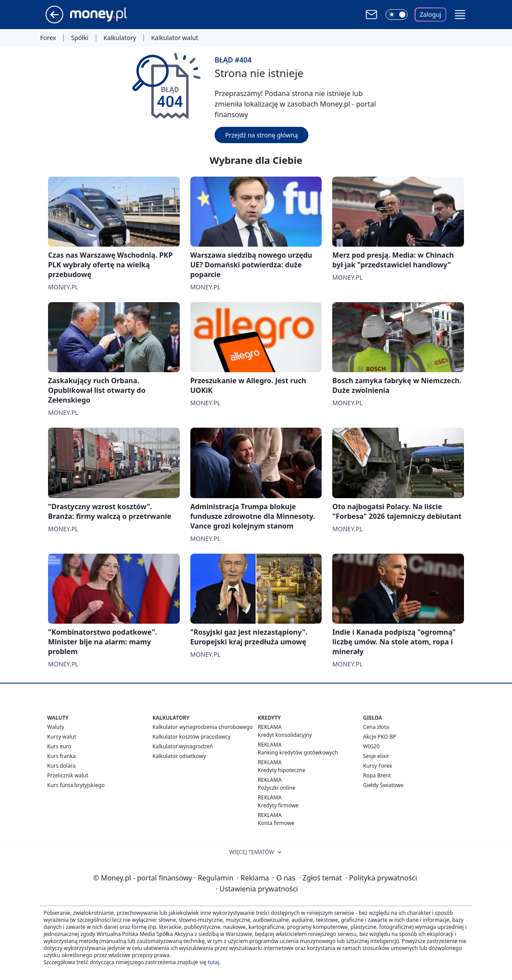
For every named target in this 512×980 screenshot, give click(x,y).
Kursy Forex (378, 766)
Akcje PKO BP (380, 737)
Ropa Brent (377, 775)
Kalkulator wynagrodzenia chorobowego (202, 727)
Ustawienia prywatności (257, 889)
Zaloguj (431, 14)
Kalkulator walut (175, 38)
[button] (460, 15)
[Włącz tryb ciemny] (397, 15)
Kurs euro (59, 746)
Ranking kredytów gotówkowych (298, 753)
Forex (48, 38)
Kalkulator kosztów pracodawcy (191, 737)
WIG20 (371, 746)
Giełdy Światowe (383, 785)
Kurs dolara (61, 766)
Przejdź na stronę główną (262, 135)
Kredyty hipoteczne (282, 770)
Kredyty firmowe (278, 805)
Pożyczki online (276, 788)
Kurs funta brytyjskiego (76, 785)
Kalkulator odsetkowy (179, 756)
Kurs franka (61, 756)
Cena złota (376, 727)
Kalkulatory (120, 38)
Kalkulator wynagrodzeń (183, 746)
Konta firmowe (276, 823)
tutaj (213, 962)
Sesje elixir (376, 756)
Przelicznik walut (68, 775)
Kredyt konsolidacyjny (285, 735)
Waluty (56, 727)
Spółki (80, 38)
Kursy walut (62, 737)
